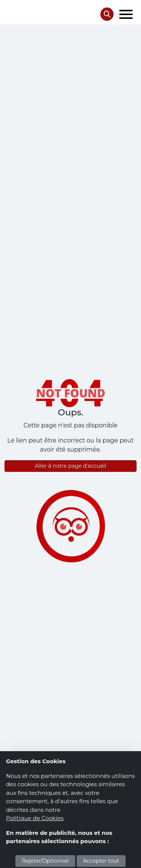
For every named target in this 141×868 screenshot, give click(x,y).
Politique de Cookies (35, 818)
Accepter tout (101, 861)
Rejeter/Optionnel (45, 861)
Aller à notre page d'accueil (71, 466)
